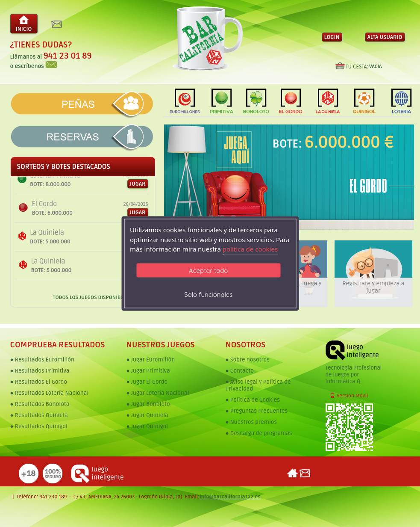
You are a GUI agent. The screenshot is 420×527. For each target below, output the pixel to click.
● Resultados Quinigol (39, 426)
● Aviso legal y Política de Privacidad (258, 385)
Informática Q (343, 382)
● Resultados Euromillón (42, 360)
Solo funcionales (208, 294)
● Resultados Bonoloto (40, 404)
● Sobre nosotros (248, 360)
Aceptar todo (208, 270)
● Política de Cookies (253, 400)
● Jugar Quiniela (147, 415)
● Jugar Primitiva (148, 371)
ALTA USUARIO (385, 37)
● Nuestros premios (251, 422)
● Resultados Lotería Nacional (50, 393)
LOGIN (332, 37)
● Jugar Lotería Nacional (158, 393)
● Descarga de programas (259, 433)
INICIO (24, 24)
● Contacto (240, 371)
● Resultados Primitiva (40, 371)
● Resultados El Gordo (39, 382)
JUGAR (139, 213)
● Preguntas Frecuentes (257, 411)
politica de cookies (250, 249)
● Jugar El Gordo (147, 382)
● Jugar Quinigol (147, 426)
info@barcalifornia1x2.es (230, 497)
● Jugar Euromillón (151, 360)
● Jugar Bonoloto (148, 404)
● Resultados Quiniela (39, 415)
